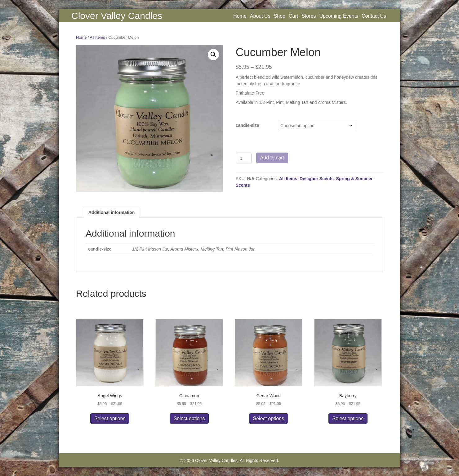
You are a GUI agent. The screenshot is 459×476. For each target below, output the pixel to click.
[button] (213, 55)
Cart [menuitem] (293, 16)
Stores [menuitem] (309, 16)
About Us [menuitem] (260, 16)
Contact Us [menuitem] (374, 16)
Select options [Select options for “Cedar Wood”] (269, 418)
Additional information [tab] (111, 212)
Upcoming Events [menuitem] (339, 16)
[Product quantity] (244, 158)
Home (81, 37)
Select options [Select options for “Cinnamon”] (189, 418)
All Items (97, 37)
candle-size (247, 125)
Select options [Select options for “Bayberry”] (348, 418)
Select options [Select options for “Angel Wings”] (110, 418)
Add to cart (272, 158)
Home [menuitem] (240, 16)
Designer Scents (317, 179)
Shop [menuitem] (280, 16)
